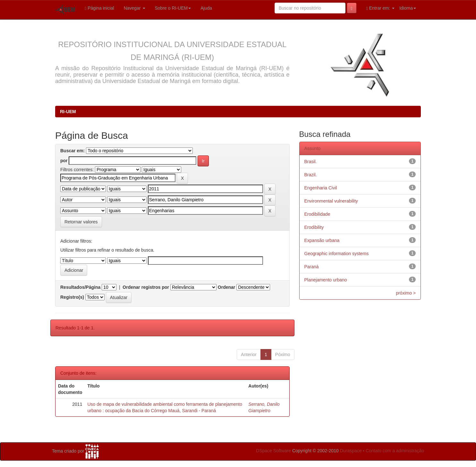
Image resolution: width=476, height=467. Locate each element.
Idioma (408, 8)
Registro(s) (72, 297)
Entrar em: (380, 8)
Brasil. (311, 162)
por (64, 161)
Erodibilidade (317, 214)
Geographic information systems (337, 254)
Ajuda (206, 8)
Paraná (312, 267)
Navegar (135, 8)
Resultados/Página (80, 287)
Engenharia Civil (321, 188)
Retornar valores (81, 222)
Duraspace (351, 451)
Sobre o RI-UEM (173, 8)
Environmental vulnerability (331, 201)
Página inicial (99, 8)
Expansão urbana (322, 240)
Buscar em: (72, 151)
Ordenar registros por (146, 287)
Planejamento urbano (326, 280)
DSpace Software (273, 451)
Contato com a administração (395, 451)
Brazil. (311, 175)
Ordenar (226, 287)
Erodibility (314, 227)
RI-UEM (68, 112)
